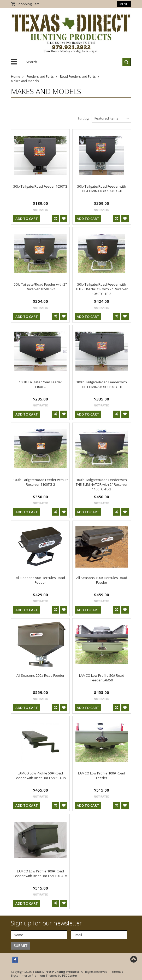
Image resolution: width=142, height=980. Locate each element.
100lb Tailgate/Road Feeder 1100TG (40, 384)
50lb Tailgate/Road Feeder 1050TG (40, 186)
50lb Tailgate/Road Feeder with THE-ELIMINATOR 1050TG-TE (102, 189)
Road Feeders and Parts (78, 77)
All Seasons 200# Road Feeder (40, 675)
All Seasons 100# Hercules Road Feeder (102, 580)
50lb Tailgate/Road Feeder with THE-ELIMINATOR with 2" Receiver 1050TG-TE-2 (102, 289)
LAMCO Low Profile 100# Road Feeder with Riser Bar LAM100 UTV (40, 873)
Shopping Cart (28, 4)
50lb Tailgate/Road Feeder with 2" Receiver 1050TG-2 (40, 287)
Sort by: (83, 119)
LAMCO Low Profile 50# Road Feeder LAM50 (102, 678)
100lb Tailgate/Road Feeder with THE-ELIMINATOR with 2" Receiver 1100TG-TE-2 (102, 484)
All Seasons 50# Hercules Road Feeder (40, 580)
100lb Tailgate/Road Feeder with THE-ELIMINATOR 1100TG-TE (102, 384)
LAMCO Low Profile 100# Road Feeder (102, 775)
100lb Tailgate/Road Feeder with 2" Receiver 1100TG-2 (40, 482)
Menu (124, 4)
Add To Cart (27, 219)
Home (16, 77)
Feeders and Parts (40, 77)
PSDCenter (70, 975)
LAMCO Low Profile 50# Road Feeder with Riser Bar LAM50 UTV (40, 775)
